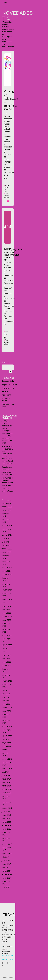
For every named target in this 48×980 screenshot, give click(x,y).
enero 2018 (6, 829)
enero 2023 (6, 620)
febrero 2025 (7, 549)
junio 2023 (6, 603)
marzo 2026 (6, 503)
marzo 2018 (6, 822)
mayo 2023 (6, 606)
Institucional (6, 395)
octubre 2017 (7, 844)
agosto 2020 (7, 736)
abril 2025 (6, 542)
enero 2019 (6, 793)
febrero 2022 (7, 666)
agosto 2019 (7, 769)
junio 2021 (6, 694)
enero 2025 (6, 552)
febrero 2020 (7, 750)
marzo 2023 (6, 613)
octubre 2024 (7, 568)
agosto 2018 (7, 808)
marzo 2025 (6, 545)
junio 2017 (6, 861)
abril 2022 (6, 659)
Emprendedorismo (9, 385)
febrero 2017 (7, 874)
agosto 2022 (7, 645)
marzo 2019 (6, 786)
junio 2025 (6, 538)
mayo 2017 (6, 864)
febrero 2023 (7, 617)
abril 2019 (6, 782)
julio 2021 (5, 690)
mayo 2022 (6, 655)
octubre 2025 (7, 526)
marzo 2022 (6, 662)
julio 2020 (5, 739)
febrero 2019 (7, 789)
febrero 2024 (7, 575)
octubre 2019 (7, 759)
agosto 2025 (7, 535)
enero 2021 (6, 711)
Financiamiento (8, 388)
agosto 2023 (7, 599)
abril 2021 (6, 701)
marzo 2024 (6, 571)
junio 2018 (6, 812)
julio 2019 (5, 772)
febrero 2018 (7, 825)
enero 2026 (6, 510)
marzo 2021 (6, 704)
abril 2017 (6, 868)
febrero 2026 (7, 507)
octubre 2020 (7, 726)
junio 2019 (6, 775)
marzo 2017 (6, 871)
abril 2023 (6, 610)
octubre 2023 (7, 590)
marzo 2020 (6, 746)
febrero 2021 (7, 708)
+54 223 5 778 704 (8, 956)
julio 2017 (5, 857)
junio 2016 (6, 887)
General (5, 391)
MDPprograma (13, 249)
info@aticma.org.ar (8, 960)
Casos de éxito (8, 381)
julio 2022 (5, 648)
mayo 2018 (6, 815)
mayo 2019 (6, 779)
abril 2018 (6, 819)
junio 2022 (6, 652)
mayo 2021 (6, 697)
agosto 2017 (7, 854)
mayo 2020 (6, 743)
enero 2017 (6, 878)
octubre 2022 (7, 635)
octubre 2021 (7, 681)
